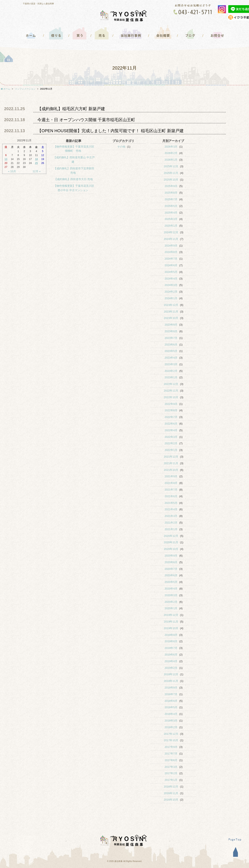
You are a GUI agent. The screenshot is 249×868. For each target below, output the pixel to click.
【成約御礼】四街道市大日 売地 (73, 179)
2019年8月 (171, 641)
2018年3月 (171, 721)
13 (6, 159)
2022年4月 (171, 430)
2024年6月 (171, 265)
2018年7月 (171, 694)
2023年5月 (171, 351)
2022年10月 (171, 397)
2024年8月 (171, 252)
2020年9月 (171, 556)
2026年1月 (171, 160)
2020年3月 (171, 595)
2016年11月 (171, 793)
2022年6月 (171, 424)
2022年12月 (171, 384)
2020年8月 (171, 562)
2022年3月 (171, 437)
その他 (121, 147)
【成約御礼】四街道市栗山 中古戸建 (74, 160)
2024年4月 (171, 279)
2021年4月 (171, 509)
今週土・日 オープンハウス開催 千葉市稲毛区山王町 (86, 120)
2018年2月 (171, 727)
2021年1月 (171, 529)
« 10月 (12, 171)
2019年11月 (171, 622)
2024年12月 (171, 232)
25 (36, 163)
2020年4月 (171, 589)
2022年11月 (171, 391)
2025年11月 (171, 173)
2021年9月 (171, 476)
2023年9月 (171, 325)
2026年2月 (171, 153)
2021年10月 (171, 470)
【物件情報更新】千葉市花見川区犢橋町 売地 (74, 149)
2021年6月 (171, 496)
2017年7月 (171, 754)
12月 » (37, 171)
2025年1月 (171, 226)
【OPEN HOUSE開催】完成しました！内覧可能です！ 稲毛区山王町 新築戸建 (110, 131)
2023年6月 (171, 345)
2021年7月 (171, 490)
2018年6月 (171, 701)
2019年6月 (171, 655)
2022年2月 (171, 443)
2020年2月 (171, 602)
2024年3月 (171, 285)
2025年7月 (171, 199)
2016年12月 (171, 787)
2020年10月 (171, 549)
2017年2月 (171, 773)
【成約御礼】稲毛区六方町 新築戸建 (71, 109)
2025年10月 (171, 180)
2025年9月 (171, 186)
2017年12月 (171, 734)
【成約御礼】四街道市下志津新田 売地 (74, 171)
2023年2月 (171, 371)
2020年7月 (171, 569)
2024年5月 (171, 272)
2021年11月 (171, 463)
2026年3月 (171, 147)
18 (36, 159)
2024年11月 (171, 239)
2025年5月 (171, 206)
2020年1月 (171, 608)
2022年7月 (171, 417)
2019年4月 (171, 661)
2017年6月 (171, 760)
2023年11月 (171, 312)
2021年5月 (171, 503)
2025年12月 (171, 166)
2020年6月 (171, 575)
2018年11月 (171, 681)
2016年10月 (171, 800)
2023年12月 (171, 305)
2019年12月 (171, 615)
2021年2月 (171, 523)
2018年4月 (171, 714)
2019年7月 (171, 648)
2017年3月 (171, 767)
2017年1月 (171, 780)
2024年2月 (171, 292)
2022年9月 (171, 404)
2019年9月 (171, 635)
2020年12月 (171, 536)
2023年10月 (171, 318)
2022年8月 (171, 410)
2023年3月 (171, 364)
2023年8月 (171, 331)
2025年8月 (171, 193)
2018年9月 (171, 688)
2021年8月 (171, 483)
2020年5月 (171, 582)
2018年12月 (171, 674)
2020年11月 (171, 542)
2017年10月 (171, 740)
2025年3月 (171, 219)
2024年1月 (171, 298)
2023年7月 (171, 338)
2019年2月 (171, 668)
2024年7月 (171, 259)
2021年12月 (171, 457)
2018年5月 (171, 707)
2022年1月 (171, 450)
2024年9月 (171, 246)
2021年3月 (171, 516)
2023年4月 (171, 358)
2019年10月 (171, 628)
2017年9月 (171, 747)
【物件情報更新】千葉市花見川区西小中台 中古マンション (74, 188)
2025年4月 (171, 213)
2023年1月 (171, 377)
